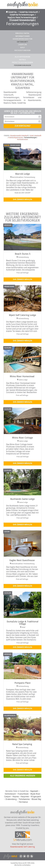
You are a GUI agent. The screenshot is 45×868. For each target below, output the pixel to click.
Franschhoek (23, 794)
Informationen (22, 36)
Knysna (16, 797)
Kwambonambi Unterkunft (19, 136)
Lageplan (23, 45)
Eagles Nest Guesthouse (22, 560)
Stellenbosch (10, 794)
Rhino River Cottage (22, 438)
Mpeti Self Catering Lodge (22, 315)
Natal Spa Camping (22, 744)
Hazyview (25, 797)
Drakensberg (11, 799)
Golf (23, 48)
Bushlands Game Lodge (22, 499)
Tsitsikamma (24, 799)
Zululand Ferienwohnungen (22, 20)
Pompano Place (22, 683)
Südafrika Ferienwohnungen (22, 15)
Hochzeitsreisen (22, 50)
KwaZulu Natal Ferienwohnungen (22, 18)
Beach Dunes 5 (23, 254)
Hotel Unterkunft (36, 136)
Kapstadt (34, 791)
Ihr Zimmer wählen (22, 199)
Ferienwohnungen (23, 65)
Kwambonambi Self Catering (22, 847)
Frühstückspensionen (22, 62)
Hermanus (23, 802)
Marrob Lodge (23, 174)
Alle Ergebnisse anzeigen (23, 776)
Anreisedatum (39, 117)
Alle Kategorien (23, 57)
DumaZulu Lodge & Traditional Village (22, 623)
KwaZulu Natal (22, 33)
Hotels (23, 60)
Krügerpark (36, 797)
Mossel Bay (36, 799)
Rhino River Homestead (22, 376)
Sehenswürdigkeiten (23, 39)
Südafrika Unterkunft (29, 12)
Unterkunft (23, 42)
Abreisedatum (39, 121)
